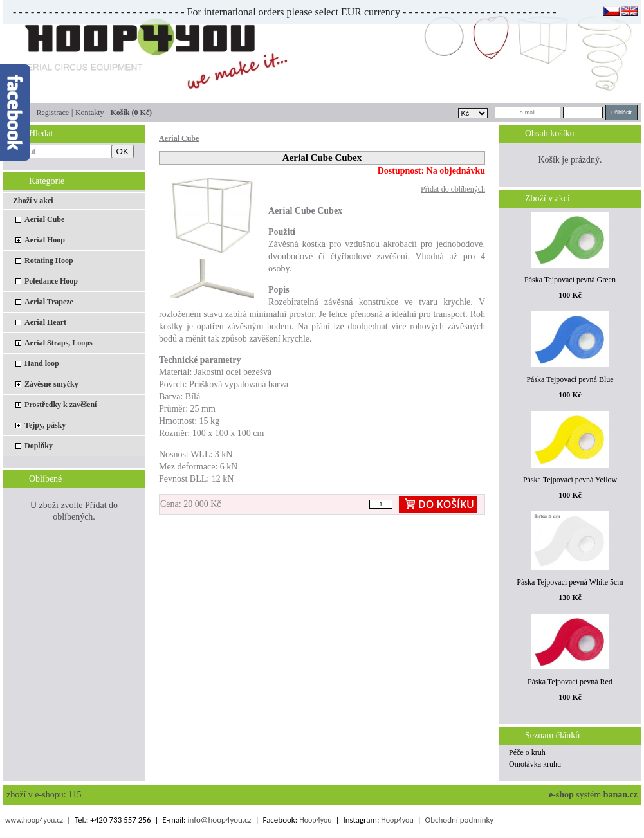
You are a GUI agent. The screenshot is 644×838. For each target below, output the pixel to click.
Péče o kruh (527, 752)
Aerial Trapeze (49, 302)
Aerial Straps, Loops (59, 343)
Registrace (52, 113)
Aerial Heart (45, 322)
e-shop (561, 795)
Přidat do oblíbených (453, 189)
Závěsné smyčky (51, 384)
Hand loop (42, 363)
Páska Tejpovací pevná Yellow (570, 480)
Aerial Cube (44, 219)
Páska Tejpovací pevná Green (570, 280)
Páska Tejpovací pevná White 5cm (570, 582)
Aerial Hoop (45, 240)
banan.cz (621, 795)
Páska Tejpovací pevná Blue (570, 379)
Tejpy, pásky (45, 425)
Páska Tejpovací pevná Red (570, 682)
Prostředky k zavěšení (60, 405)
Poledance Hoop (51, 281)
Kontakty (90, 113)
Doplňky (39, 446)
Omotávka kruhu (535, 764)
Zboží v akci (33, 201)
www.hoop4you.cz (34, 820)
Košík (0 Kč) (131, 113)
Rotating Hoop (49, 260)
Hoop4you (315, 820)
